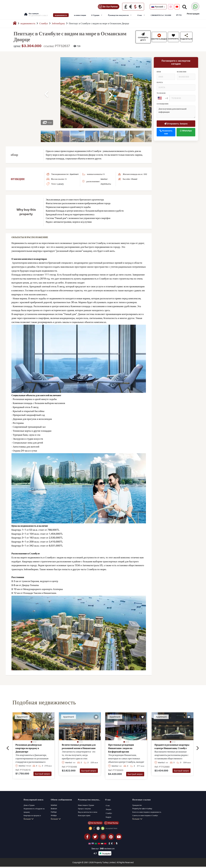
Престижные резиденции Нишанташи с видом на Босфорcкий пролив (121, 746)
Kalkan (53, 817)
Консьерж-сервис (84, 813)
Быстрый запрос (42, 772)
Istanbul (54, 803)
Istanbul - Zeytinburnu (106, 179)
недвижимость (61, 13)
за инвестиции (80, 13)
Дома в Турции (29, 803)
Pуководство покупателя (118, 13)
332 (145, 172)
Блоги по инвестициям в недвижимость (147, 810)
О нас (140, 13)
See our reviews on (103, 850)
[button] (31, 740)
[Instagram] (171, 6)
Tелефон (161, 91)
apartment (74, 172)
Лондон (108, 807)
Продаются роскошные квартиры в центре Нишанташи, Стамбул (172, 744)
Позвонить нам (166, 130)
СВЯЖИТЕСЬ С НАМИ (161, 13)
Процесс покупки (84, 807)
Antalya (54, 813)
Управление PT (138, 817)
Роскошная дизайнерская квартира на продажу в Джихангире (29, 746)
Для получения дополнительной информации (176, 110)
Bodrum (54, 807)
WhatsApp (186, 129)
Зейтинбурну (58, 21)
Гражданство (137, 803)
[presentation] (8, 746)
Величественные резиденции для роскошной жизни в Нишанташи (79, 744)
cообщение (163, 102)
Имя (159, 70)
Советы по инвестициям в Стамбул (145, 813)
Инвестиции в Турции (86, 803)
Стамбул (44, 21)
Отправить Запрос (176, 122)
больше (29, 821)
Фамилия (182, 70)
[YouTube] (177, 6)
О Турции (95, 13)
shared (134, 177)
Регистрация (193, 12)
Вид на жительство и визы (88, 810)
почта (160, 80)
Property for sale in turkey (142, 807)
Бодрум (108, 815)
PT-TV (179, 13)
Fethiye (54, 810)
